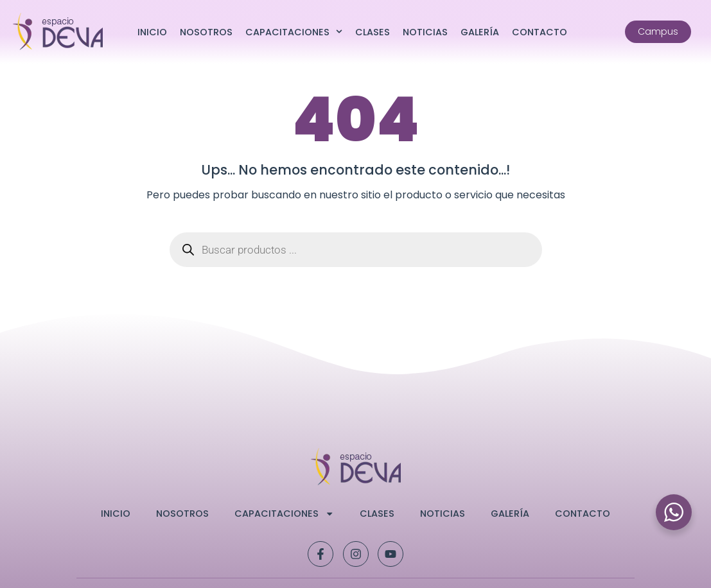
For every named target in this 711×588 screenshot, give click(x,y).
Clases (373, 32)
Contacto (540, 32)
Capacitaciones (294, 31)
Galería (480, 32)
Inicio (152, 32)
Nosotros (206, 32)
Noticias (425, 32)
